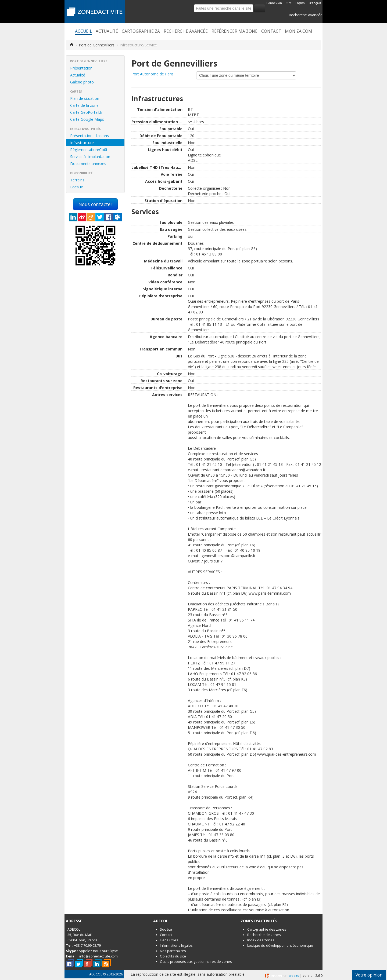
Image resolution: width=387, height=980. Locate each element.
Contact (271, 31)
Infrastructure (82, 143)
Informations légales (176, 946)
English (300, 3)
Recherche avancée (306, 15)
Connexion (274, 3)
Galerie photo (82, 82)
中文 (289, 3)
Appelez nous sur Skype (98, 951)
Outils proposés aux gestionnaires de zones (196, 962)
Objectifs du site (173, 956)
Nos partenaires (173, 951)
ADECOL (96, 974)
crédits (294, 976)
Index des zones (261, 940)
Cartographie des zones (267, 929)
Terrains (77, 180)
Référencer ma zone (234, 31)
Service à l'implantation (90, 157)
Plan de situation (85, 98)
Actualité (107, 31)
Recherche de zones (264, 935)
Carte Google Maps (87, 119)
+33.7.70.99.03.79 (87, 946)
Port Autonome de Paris (153, 74)
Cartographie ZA (141, 31)
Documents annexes (88, 164)
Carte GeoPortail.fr (86, 112)
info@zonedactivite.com (98, 956)
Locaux (76, 187)
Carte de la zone (84, 105)
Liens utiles (169, 940)
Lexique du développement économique (280, 946)
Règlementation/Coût (89, 150)
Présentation (81, 68)
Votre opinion (369, 975)
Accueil (83, 31)
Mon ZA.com (299, 31)
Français (315, 3)
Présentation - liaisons (89, 136)
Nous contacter (95, 204)
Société (166, 929)
